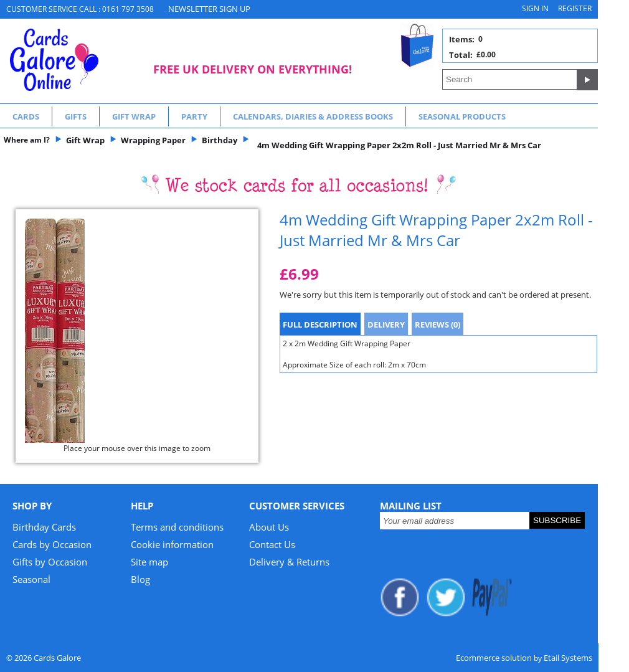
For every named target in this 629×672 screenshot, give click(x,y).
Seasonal (31, 579)
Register (575, 8)
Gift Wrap (134, 116)
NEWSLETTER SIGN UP (209, 9)
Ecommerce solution (494, 658)
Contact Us (272, 544)
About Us (269, 527)
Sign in (535, 8)
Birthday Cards (44, 527)
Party (194, 116)
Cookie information (172, 544)
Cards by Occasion (52, 544)
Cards (26, 116)
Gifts (76, 116)
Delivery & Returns (289, 562)
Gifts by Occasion (50, 562)
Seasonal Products (462, 116)
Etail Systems (568, 658)
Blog (140, 579)
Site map (149, 562)
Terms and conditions (177, 527)
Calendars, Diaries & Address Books (313, 116)
